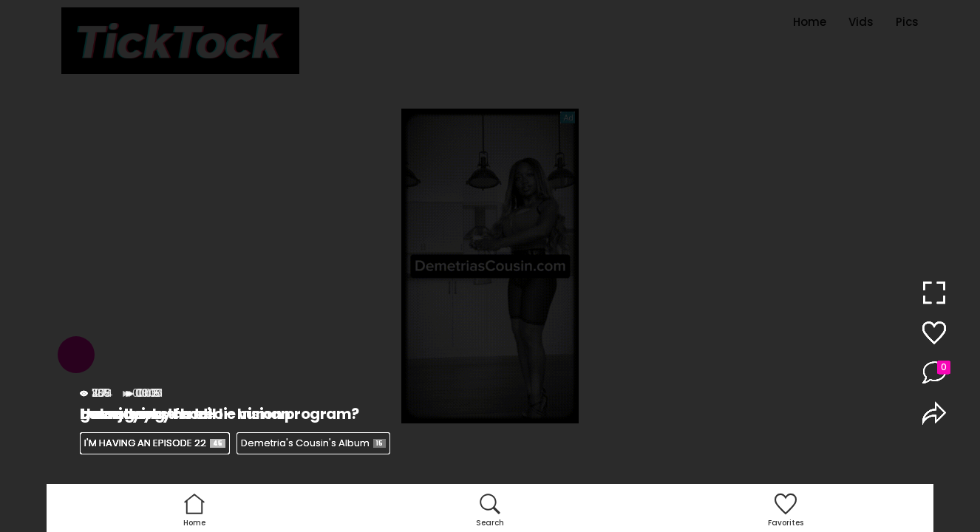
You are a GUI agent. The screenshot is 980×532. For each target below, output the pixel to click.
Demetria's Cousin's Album (313, 443)
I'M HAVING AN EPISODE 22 (155, 443)
